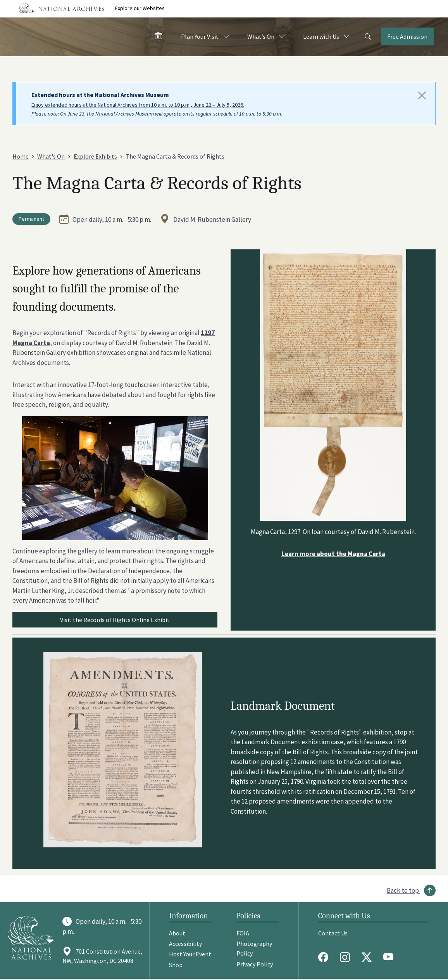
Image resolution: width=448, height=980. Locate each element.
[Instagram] (347, 957)
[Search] (368, 37)
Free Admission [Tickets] (407, 36)
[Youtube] (390, 957)
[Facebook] (325, 957)
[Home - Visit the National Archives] (158, 37)
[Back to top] (411, 890)
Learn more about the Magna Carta (333, 554)
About (177, 933)
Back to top (403, 890)
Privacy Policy (255, 964)
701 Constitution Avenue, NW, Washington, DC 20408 (102, 956)
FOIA (243, 933)
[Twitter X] (369, 957)
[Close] (422, 96)
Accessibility (185, 944)
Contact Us (333, 933)
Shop (176, 965)
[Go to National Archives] (31, 938)
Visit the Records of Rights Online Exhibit (115, 620)
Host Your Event (190, 954)
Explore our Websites (140, 8)
